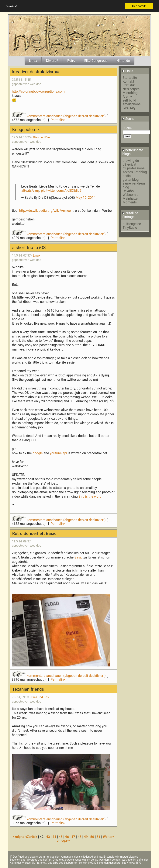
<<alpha (19, 837)
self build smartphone (132, 102)
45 (60, 837)
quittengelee (132, 224)
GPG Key (129, 108)
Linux (37, 256)
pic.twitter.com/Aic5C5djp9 (61, 191)
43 (48, 837)
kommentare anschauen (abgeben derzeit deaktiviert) (59, 116)
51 (99, 837)
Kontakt (128, 81)
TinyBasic (130, 228)
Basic (79, 557)
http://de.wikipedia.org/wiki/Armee (45, 211)
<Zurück (32, 837)
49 (86, 837)
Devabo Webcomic (131, 193)
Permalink (58, 120)
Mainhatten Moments (131, 200)
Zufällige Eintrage (130, 215)
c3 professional (134, 168)
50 (92, 837)
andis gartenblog (131, 178)
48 (80, 837)
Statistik (129, 85)
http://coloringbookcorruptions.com (38, 92)
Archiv (127, 97)
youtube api (59, 453)
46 (67, 837)
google (38, 453)
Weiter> (109, 837)
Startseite (130, 78)
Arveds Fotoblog (135, 172)
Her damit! (139, 6)
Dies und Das (42, 137)
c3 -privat (130, 164)
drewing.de (131, 161)
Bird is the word (90, 496)
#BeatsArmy (30, 191)
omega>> (64, 841)
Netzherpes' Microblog (131, 91)
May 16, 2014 (86, 198)
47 (73, 837)
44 (54, 837)
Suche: (129, 119)
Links (128, 71)
